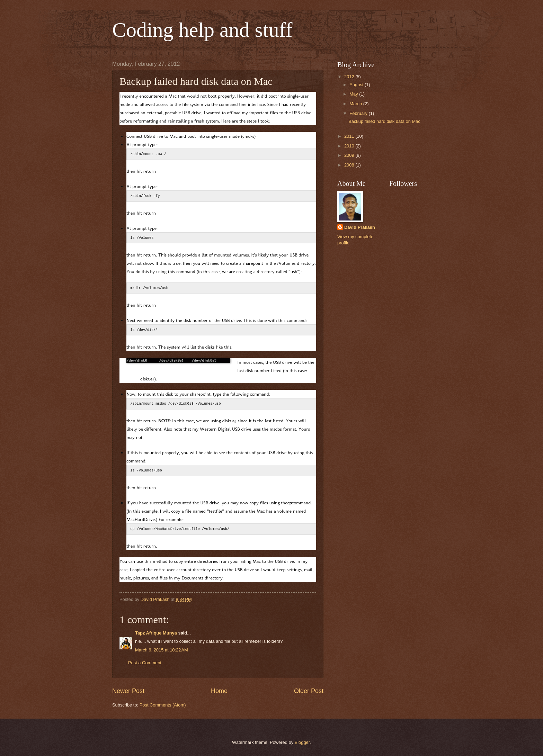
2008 (350, 165)
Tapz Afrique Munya (156, 633)
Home (219, 691)
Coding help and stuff (202, 30)
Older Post (309, 691)
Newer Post (128, 691)
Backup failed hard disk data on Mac (384, 121)
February (359, 113)
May (354, 94)
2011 (350, 136)
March (356, 104)
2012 (350, 77)
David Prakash (360, 227)
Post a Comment (145, 663)
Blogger (302, 742)
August (357, 85)
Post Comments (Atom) (163, 705)
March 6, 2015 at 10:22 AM (162, 650)
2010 (350, 146)
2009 (350, 155)
